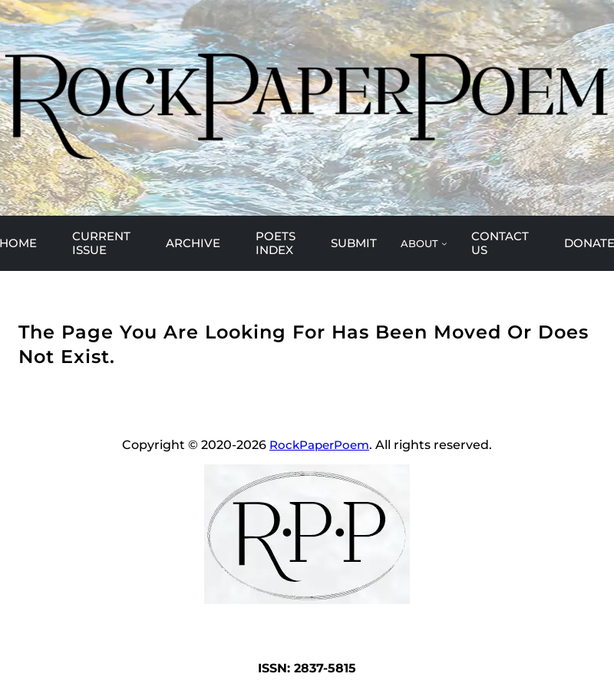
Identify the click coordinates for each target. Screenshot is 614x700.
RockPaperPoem (319, 445)
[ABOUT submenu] (424, 243)
